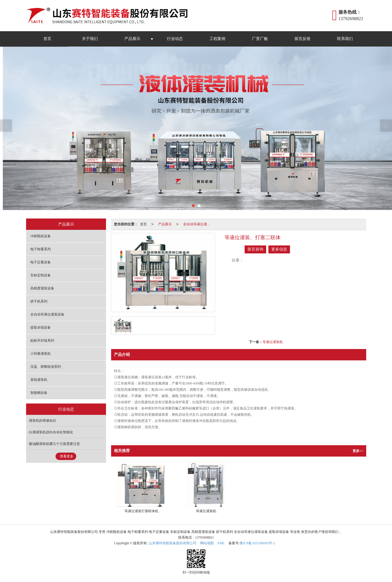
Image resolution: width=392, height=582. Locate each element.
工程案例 (217, 39)
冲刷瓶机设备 (41, 236)
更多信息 (279, 249)
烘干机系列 (39, 301)
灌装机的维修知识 (43, 421)
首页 (47, 39)
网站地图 (207, 543)
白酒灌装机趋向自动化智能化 (51, 432)
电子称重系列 (41, 249)
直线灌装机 (39, 380)
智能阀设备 (39, 393)
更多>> (358, 451)
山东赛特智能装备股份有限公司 (173, 543)
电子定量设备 (41, 262)
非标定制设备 (41, 275)
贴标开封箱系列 (42, 341)
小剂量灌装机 (41, 354)
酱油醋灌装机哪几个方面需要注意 (54, 444)
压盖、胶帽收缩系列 (46, 367)
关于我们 (90, 39)
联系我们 (345, 39)
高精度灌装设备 (42, 288)
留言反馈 (302, 39)
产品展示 (132, 39)
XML (221, 543)
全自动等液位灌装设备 (198, 224)
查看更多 (67, 456)
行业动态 (175, 39)
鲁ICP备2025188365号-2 (258, 543)
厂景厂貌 (260, 39)
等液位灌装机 (273, 342)
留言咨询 (255, 249)
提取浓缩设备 (41, 327)
